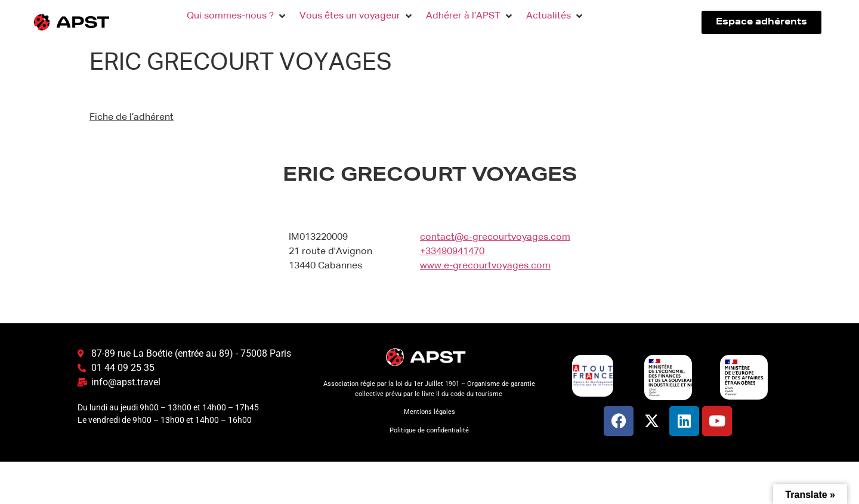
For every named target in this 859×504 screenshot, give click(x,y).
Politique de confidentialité (429, 430)
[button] (237, 16)
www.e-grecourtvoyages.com (485, 266)
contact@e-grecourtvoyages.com (495, 237)
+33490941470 (452, 252)
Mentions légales (429, 412)
